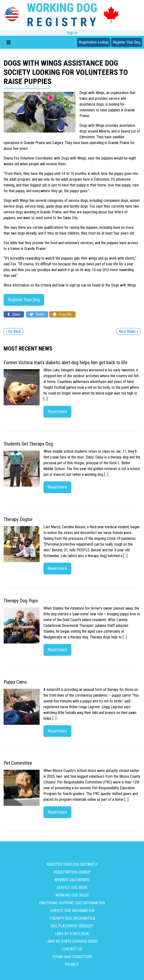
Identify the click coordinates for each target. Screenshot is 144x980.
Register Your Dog (127, 42)
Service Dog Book (72, 888)
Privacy (72, 964)
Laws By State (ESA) (72, 934)
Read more (57, 411)
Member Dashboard (72, 880)
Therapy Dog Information (72, 918)
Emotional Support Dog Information (72, 903)
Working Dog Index (72, 895)
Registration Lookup (94, 42)
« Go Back (13, 332)
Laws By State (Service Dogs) (72, 941)
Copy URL (62, 315)
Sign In (72, 33)
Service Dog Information (72, 911)
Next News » (129, 332)
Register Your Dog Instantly (72, 864)
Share (14, 315)
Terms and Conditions (72, 957)
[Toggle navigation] (9, 42)
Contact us (72, 949)
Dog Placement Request (72, 926)
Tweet (37, 315)
